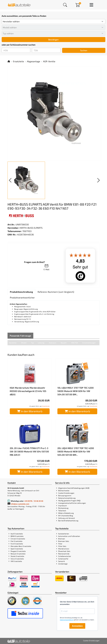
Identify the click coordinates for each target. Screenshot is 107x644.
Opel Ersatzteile (17, 549)
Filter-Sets (62, 546)
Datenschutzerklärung (67, 498)
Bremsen (62, 539)
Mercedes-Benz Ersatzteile (21, 546)
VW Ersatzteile (16, 561)
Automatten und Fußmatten (69, 536)
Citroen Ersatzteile (18, 539)
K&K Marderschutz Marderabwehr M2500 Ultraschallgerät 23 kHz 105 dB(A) (28, 391)
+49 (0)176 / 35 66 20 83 (34, 501)
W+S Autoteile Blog (66, 516)
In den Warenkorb (30, 411)
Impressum (63, 506)
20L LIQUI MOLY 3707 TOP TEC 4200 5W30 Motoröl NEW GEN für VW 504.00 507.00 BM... (76, 451)
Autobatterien (64, 534)
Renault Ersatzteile (18, 554)
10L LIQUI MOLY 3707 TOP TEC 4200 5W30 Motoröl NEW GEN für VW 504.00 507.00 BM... (76, 391)
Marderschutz (64, 549)
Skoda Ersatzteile (17, 556)
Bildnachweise (64, 490)
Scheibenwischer (65, 556)
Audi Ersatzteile (17, 534)
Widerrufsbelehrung (66, 513)
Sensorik (62, 561)
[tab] (21, 292)
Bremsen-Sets (64, 541)
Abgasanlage (34, 61)
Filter (60, 544)
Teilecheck (62, 511)
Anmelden (77, 626)
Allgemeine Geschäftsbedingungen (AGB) (74, 488)
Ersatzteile (18, 61)
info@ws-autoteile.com (20, 504)
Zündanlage (63, 564)
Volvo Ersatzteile (17, 559)
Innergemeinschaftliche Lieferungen (72, 503)
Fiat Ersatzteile (16, 541)
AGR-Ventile (49, 61)
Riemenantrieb (64, 554)
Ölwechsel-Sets (64, 551)
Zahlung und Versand (66, 518)
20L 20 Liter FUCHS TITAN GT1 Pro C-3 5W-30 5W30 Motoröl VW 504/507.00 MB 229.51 (29, 451)
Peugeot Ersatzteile (18, 551)
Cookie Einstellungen (66, 493)
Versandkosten (46, 406)
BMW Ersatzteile (17, 536)
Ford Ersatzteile (17, 544)
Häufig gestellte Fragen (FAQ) (69, 501)
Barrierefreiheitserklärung (68, 521)
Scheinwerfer (63, 559)
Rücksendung (63, 508)
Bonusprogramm (65, 495)
